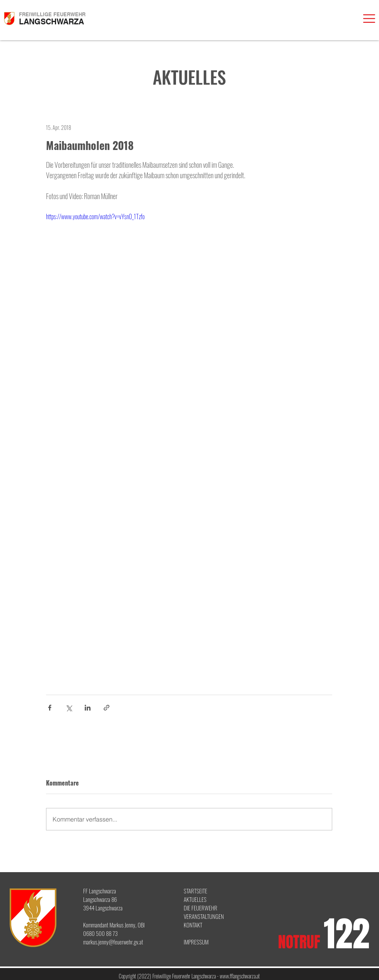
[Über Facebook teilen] (50, 708)
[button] (369, 19)
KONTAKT (193, 925)
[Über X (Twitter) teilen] (69, 708)
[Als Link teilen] (107, 708)
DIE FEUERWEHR (201, 908)
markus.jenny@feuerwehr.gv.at (113, 942)
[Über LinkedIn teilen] (88, 708)
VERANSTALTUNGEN (204, 916)
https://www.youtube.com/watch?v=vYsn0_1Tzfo (95, 216)
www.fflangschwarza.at (240, 976)
